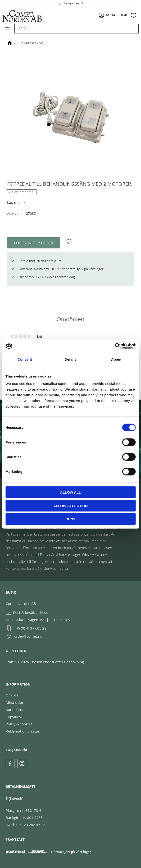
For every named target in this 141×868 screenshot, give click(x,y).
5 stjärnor (29, 336)
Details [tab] (71, 359)
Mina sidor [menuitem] (117, 15)
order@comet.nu (28, 636)
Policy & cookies (19, 724)
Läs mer (14, 202)
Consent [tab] (25, 359)
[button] (7, 31)
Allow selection (70, 506)
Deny (71, 519)
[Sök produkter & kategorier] (71, 29)
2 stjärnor (16, 336)
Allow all (71, 492)
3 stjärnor (20, 336)
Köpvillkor (14, 717)
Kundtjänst (15, 709)
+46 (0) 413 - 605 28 (30, 628)
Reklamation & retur (23, 731)
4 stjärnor (25, 336)
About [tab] (116, 359)
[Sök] (133, 29)
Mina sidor (15, 702)
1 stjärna (12, 336)
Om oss (12, 695)
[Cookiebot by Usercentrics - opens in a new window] (115, 346)
